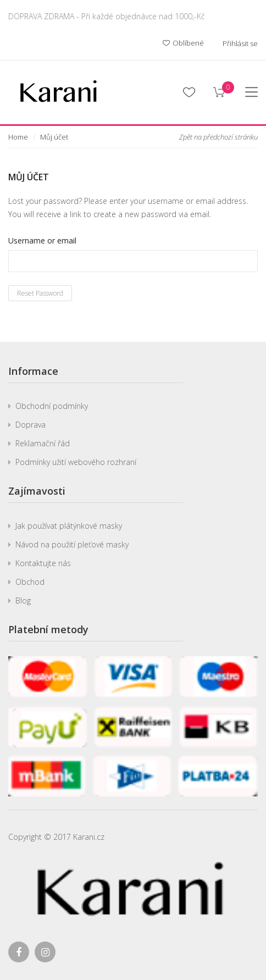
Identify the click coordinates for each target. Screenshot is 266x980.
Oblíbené (183, 43)
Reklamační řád (43, 443)
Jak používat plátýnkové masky (69, 526)
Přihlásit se (240, 43)
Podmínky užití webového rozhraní (76, 462)
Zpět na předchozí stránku (218, 137)
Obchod (30, 582)
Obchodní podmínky (52, 406)
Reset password (40, 293)
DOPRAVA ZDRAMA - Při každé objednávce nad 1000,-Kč (107, 16)
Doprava (31, 425)
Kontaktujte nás (43, 563)
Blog (23, 600)
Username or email (42, 240)
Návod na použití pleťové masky (72, 544)
